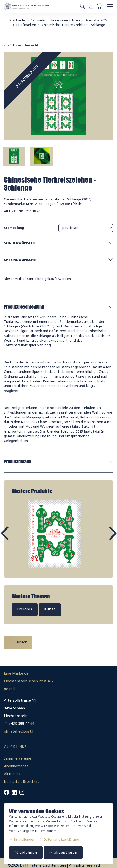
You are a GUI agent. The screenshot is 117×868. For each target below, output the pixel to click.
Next (101, 538)
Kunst (50, 609)
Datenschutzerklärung (59, 840)
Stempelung (14, 228)
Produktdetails (18, 461)
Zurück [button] (18, 642)
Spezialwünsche (58, 260)
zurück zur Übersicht (21, 45)
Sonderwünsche (58, 243)
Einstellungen (22, 840)
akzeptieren (63, 852)
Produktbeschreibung (24, 307)
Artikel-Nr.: (14, 211)
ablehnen (26, 852)
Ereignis (25, 609)
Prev (16, 538)
